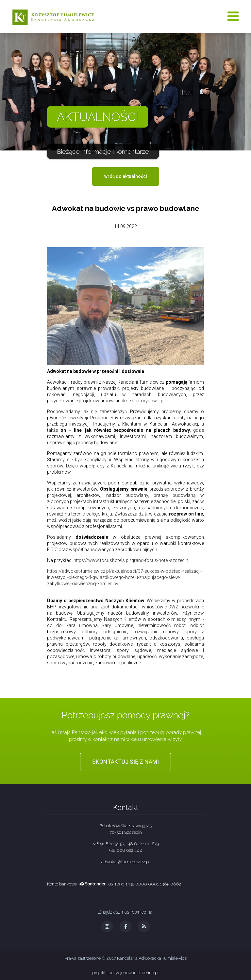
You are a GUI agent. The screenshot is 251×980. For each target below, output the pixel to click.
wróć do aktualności (126, 176)
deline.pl (150, 973)
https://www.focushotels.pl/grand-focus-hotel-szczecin (131, 560)
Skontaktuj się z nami (125, 762)
